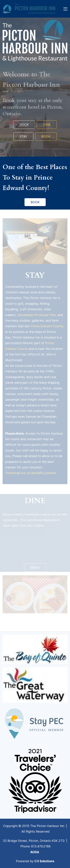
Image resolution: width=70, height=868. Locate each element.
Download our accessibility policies (31, 473)
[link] (35, 22)
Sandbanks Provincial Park (37, 315)
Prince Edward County (47, 326)
